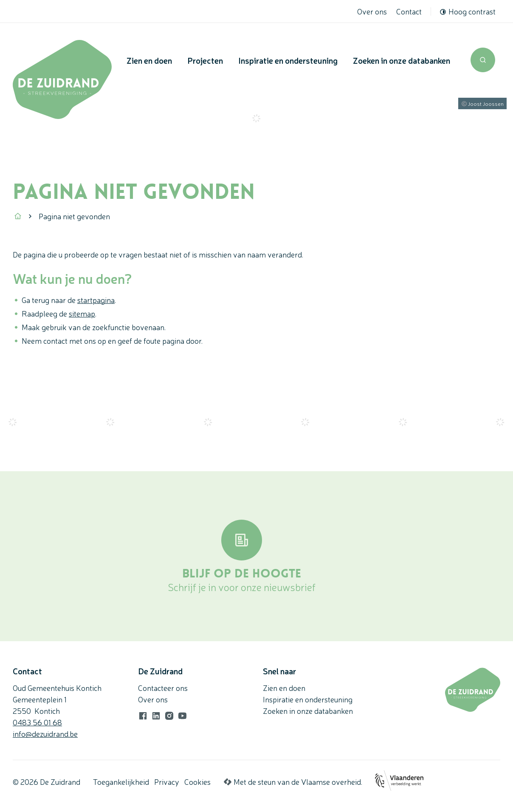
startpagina (96, 300)
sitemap (82, 313)
